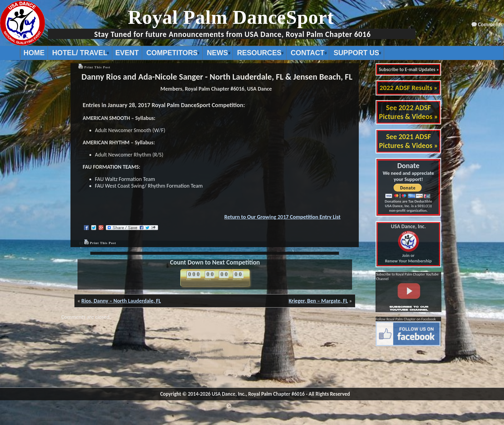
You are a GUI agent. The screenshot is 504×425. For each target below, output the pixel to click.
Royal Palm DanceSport (231, 17)
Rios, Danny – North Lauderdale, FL (121, 301)
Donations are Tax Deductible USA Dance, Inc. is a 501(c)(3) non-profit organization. (408, 206)
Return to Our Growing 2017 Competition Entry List (282, 217)
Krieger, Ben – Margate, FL (318, 301)
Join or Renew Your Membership (408, 244)
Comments (490, 24)
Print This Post (97, 67)
